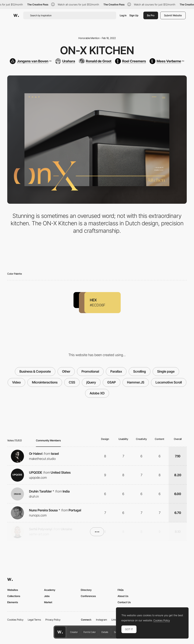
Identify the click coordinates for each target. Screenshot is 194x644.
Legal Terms (34, 620)
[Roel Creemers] (130, 61)
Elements (13, 602)
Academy (50, 590)
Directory (86, 590)
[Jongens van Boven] (31, 61)
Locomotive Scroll (169, 382)
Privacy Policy (53, 620)
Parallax (116, 371)
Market (48, 602)
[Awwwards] (16, 15)
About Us (123, 596)
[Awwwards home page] (60, 632)
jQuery (91, 382)
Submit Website (173, 15)
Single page (166, 371)
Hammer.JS (136, 382)
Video (16, 382)
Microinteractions (45, 382)
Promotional (90, 371)
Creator (74, 632)
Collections (14, 596)
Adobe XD (97, 393)
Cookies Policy (15, 620)
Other (66, 371)
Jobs (47, 596)
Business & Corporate (35, 371)
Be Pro (151, 15)
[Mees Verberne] (167, 61)
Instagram (102, 620)
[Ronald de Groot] (95, 61)
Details (105, 632)
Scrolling (140, 371)
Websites (13, 590)
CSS (72, 382)
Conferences (88, 596)
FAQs (121, 590)
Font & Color (90, 632)
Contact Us (124, 602)
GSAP (112, 382)
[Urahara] (65, 61)
